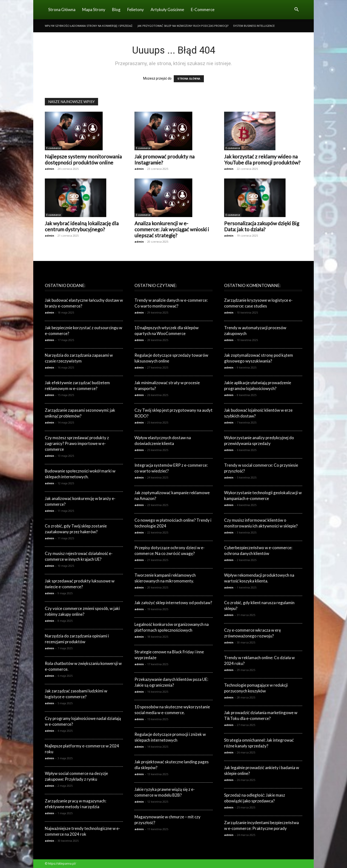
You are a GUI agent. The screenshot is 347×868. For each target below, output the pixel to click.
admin (50, 169)
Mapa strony (94, 10)
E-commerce (203, 10)
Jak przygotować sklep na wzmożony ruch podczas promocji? (183, 26)
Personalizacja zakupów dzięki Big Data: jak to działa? (262, 226)
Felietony (136, 10)
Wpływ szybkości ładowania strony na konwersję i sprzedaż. (89, 26)
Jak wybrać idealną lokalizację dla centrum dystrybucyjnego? (82, 226)
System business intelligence (254, 26)
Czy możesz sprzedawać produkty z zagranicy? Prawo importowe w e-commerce (77, 443)
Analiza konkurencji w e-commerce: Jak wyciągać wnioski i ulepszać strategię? (172, 229)
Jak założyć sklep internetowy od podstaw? (173, 603)
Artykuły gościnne (167, 10)
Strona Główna (62, 10)
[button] (296, 10)
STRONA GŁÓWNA (189, 79)
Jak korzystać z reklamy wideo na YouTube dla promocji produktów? (262, 159)
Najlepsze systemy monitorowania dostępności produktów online (83, 159)
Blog (116, 10)
